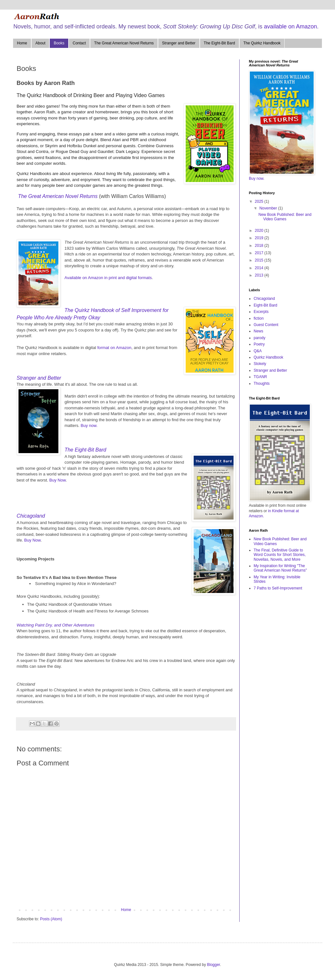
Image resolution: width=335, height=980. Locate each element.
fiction (259, 318)
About (40, 43)
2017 (260, 253)
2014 (260, 268)
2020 (260, 231)
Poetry (259, 344)
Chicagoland (31, 516)
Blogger (214, 965)
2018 (260, 246)
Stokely (260, 364)
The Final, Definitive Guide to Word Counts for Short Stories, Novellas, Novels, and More (280, 555)
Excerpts (261, 312)
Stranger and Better (179, 43)
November (269, 208)
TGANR (260, 377)
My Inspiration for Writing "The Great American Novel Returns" (280, 568)
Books (59, 43)
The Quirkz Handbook (262, 43)
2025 (260, 201)
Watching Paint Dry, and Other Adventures (56, 625)
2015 (260, 260)
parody (260, 338)
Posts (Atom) (51, 919)
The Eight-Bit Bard (220, 43)
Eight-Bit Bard (265, 305)
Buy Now (58, 480)
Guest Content (266, 325)
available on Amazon (290, 27)
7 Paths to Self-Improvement (278, 588)
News (258, 331)
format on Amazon (114, 348)
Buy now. (89, 425)
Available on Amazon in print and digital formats (108, 278)
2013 (260, 275)
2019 (260, 238)
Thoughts (262, 384)
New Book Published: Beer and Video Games (285, 217)
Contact (79, 43)
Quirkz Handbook (268, 357)
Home (22, 43)
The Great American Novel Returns (124, 43)
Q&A (258, 351)
